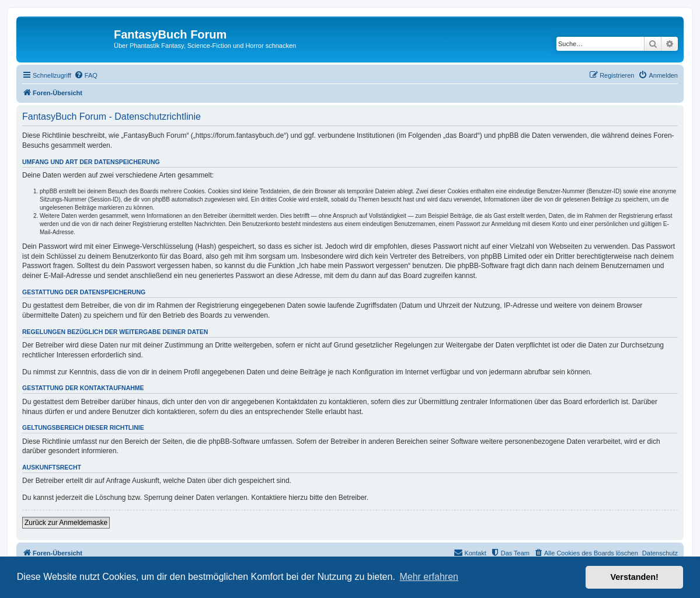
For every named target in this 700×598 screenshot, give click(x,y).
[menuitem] (86, 75)
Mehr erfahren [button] (429, 577)
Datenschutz (660, 553)
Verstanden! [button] (635, 577)
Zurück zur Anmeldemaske (66, 523)
